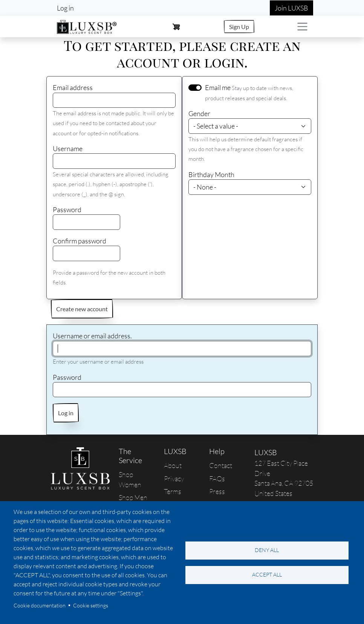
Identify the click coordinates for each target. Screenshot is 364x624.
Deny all (267, 550)
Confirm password (80, 241)
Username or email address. (92, 336)
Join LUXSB (291, 8)
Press (217, 491)
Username (68, 148)
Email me (218, 87)
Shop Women (130, 479)
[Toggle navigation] (302, 27)
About (173, 465)
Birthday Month (211, 174)
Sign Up (239, 27)
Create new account (82, 309)
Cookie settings (91, 605)
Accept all (267, 574)
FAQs (217, 479)
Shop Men (133, 497)
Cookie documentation (40, 605)
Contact (221, 465)
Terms (173, 491)
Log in (65, 8)
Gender (199, 113)
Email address (73, 87)
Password (67, 210)
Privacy (174, 479)
